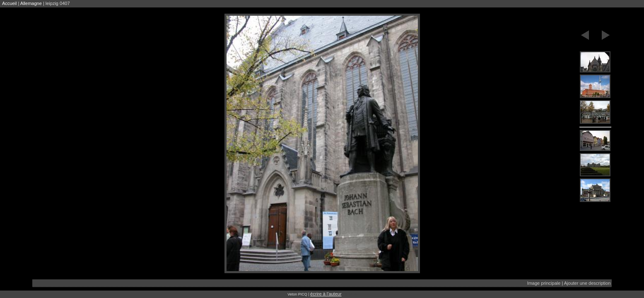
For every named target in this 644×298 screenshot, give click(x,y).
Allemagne (31, 3)
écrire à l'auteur (326, 294)
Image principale (544, 283)
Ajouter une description (587, 283)
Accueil (9, 3)
